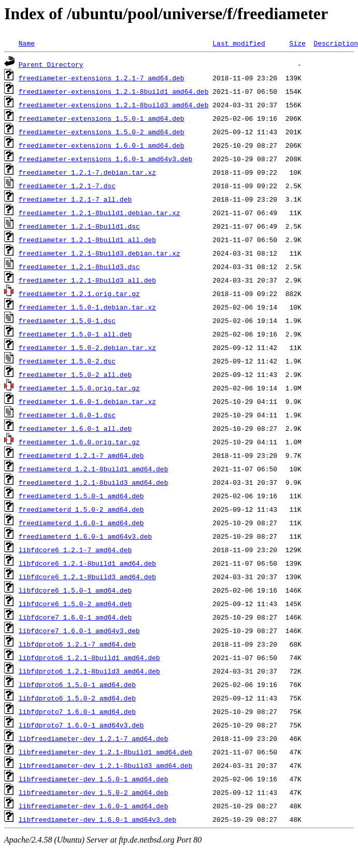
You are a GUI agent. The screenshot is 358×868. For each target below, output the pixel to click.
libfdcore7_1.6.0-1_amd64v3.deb (79, 631)
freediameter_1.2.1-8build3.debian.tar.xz (99, 253)
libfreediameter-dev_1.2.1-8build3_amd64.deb (105, 765)
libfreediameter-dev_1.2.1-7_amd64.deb (94, 738)
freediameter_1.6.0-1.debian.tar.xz (87, 401)
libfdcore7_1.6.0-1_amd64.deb (75, 617)
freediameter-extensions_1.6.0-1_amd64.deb (102, 145)
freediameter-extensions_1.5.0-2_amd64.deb (102, 132)
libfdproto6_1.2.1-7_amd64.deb (77, 644)
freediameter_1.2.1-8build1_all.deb (87, 240)
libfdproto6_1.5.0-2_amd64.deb (77, 698)
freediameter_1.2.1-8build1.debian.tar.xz (99, 213)
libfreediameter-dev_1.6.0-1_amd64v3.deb (97, 819)
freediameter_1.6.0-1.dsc (67, 415)
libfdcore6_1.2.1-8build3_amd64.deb (87, 577)
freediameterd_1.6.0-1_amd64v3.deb (85, 536)
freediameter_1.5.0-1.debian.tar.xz (87, 307)
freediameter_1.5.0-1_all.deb (75, 334)
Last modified (239, 43)
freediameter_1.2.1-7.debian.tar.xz (87, 172)
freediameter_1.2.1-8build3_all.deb (87, 280)
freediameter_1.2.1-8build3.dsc (79, 267)
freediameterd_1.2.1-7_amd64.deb (81, 455)
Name (27, 43)
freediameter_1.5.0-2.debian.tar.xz (87, 347)
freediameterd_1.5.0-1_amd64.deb (81, 496)
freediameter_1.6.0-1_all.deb (75, 428)
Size (297, 43)
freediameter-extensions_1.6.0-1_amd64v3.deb (105, 159)
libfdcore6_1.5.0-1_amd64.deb (75, 590)
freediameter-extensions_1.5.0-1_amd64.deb (102, 118)
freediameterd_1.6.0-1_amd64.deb (81, 523)
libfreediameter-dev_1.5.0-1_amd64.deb (94, 779)
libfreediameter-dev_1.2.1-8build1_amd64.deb (105, 752)
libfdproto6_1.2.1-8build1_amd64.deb (89, 657)
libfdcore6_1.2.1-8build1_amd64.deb (87, 563)
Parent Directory (51, 64)
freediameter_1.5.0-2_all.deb (75, 374)
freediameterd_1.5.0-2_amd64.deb (81, 509)
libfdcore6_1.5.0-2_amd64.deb (75, 604)
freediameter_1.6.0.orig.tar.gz (79, 442)
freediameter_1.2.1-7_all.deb (75, 199)
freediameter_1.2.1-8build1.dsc (79, 226)
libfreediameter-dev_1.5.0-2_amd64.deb (94, 792)
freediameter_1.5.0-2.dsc (67, 361)
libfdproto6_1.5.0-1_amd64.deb (77, 684)
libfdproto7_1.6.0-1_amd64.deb (77, 711)
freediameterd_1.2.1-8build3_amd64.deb (94, 482)
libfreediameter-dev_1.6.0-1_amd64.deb (94, 806)
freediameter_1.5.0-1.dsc (67, 320)
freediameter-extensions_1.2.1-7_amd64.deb (102, 78)
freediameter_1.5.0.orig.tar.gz (79, 388)
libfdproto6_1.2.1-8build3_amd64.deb (89, 671)
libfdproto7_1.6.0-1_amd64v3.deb (81, 725)
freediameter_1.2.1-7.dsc (67, 186)
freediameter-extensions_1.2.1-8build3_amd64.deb (114, 105)
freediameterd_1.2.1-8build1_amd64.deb (94, 469)
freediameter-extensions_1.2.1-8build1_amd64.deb (114, 91)
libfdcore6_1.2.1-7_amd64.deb (75, 550)
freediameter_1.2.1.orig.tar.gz (79, 293)
